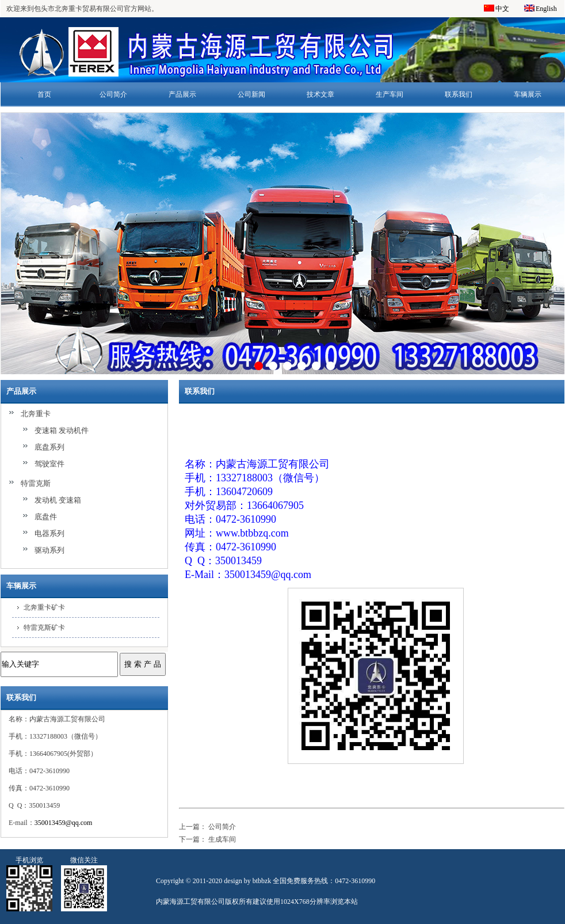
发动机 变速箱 (58, 500)
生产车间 (390, 94)
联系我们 (459, 94)
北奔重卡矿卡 (44, 607)
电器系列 (49, 533)
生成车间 (222, 839)
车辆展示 (528, 94)
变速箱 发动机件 (62, 430)
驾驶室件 (49, 464)
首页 (44, 94)
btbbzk (262, 881)
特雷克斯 (36, 483)
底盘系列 (49, 447)
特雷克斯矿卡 (44, 628)
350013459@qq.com (64, 823)
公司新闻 (251, 94)
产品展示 (182, 94)
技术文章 (320, 94)
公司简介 (113, 94)
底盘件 (46, 517)
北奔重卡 (36, 414)
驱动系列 (49, 550)
